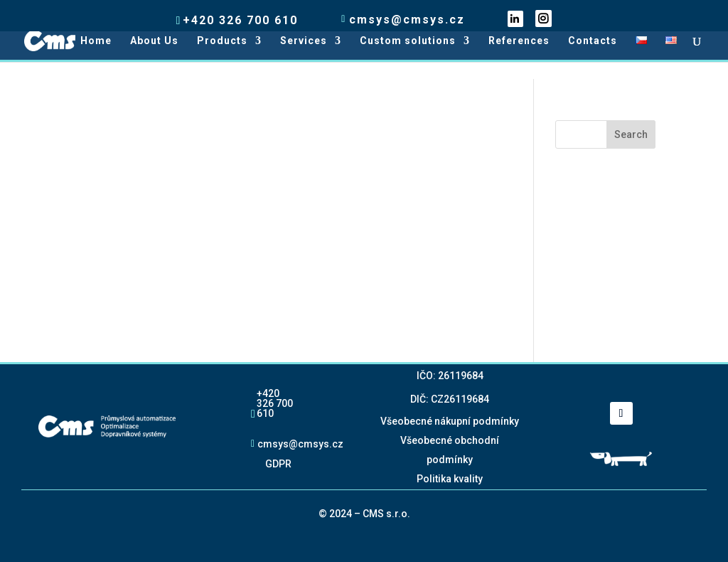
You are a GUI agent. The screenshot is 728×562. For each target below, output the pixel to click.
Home (96, 41)
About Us (154, 41)
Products (222, 41)
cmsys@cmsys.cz (300, 444)
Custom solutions (408, 41)
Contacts (593, 41)
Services (304, 41)
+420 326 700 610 (275, 403)
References (519, 41)
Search (631, 134)
